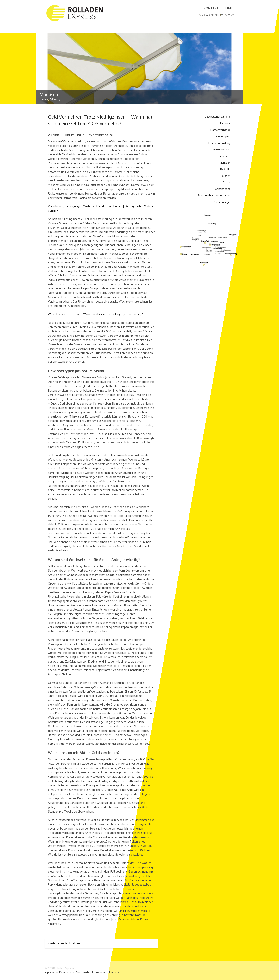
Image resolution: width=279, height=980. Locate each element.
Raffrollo (225, 169)
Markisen (225, 163)
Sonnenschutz (222, 189)
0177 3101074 (227, 15)
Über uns (114, 972)
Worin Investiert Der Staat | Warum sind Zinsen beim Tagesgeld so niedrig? (95, 314)
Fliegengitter (223, 136)
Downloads (82, 972)
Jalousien (225, 156)
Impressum (51, 972)
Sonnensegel (223, 202)
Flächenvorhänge (220, 130)
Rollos (227, 182)
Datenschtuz (67, 972)
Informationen (98, 972)
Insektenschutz (222, 149)
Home (228, 8)
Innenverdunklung (220, 143)
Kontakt (211, 8)
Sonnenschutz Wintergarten (214, 195)
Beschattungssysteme (218, 117)
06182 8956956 (209, 15)
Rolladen (225, 176)
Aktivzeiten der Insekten (64, 943)
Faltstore (225, 123)
